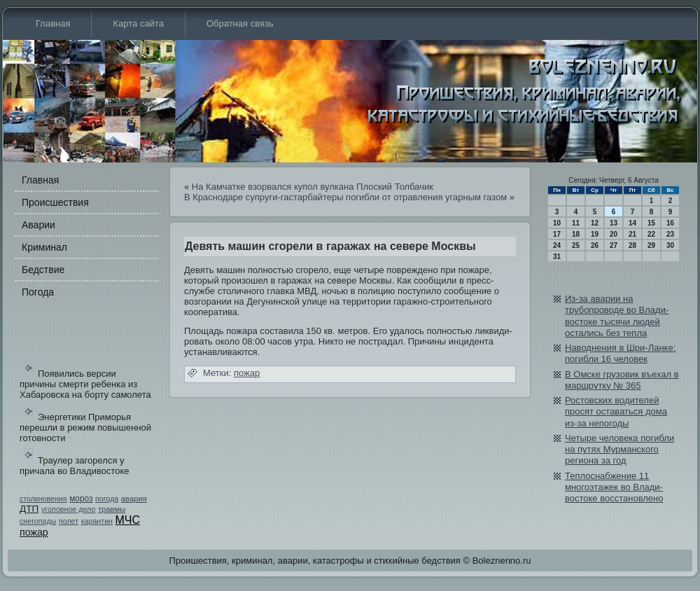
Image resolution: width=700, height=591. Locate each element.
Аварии (38, 225)
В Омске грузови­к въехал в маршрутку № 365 (622, 380)
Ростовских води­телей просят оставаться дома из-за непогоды (616, 412)
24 (557, 245)
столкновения (43, 499)
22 (651, 234)
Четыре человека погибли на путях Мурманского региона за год (619, 450)
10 (557, 223)
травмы (112, 509)
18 (576, 234)
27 (614, 245)
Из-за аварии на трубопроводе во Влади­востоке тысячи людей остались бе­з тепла (617, 316)
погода (107, 499)
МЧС (128, 520)
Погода (38, 292)
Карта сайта (138, 23)
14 (632, 223)
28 (632, 245)
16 (670, 223)
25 (576, 245)
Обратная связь (240, 23)
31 (557, 257)
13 (614, 223)
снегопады (38, 521)
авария (134, 499)
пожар (34, 532)
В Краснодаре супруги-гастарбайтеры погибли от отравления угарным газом (345, 197)
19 (595, 234)
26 (595, 245)
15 (651, 223)
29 (651, 245)
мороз (81, 499)
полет (69, 521)
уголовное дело (68, 509)
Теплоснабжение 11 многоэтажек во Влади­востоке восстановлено (614, 487)
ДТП (29, 509)
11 (576, 223)
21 (632, 234)
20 (614, 234)
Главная (53, 23)
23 (670, 234)
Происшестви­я (55, 202)
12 (595, 223)
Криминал (44, 247)
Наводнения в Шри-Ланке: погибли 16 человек (620, 353)
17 (557, 234)
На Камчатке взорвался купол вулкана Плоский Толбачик (313, 187)
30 (670, 245)
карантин (97, 521)
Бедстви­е (43, 270)
